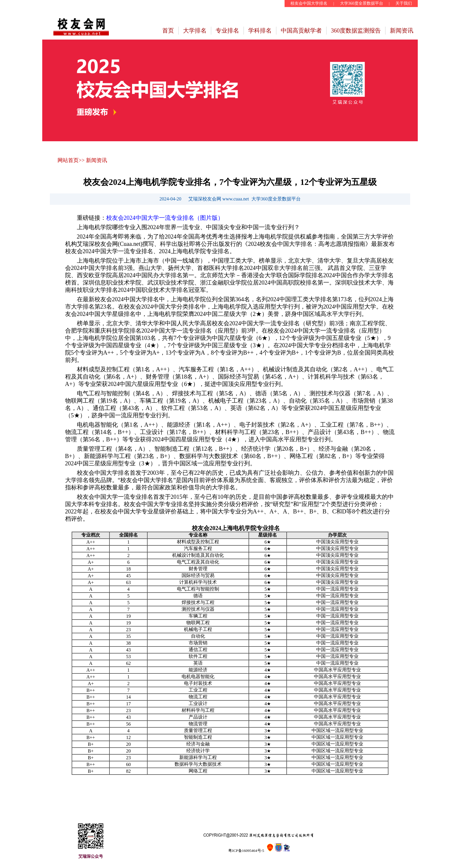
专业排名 (227, 30)
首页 (168, 30)
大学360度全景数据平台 (362, 3)
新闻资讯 (402, 30)
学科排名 (260, 30)
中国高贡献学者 (301, 30)
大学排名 (195, 30)
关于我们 (404, 3)
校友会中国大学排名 (309, 3)
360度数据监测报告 (356, 30)
